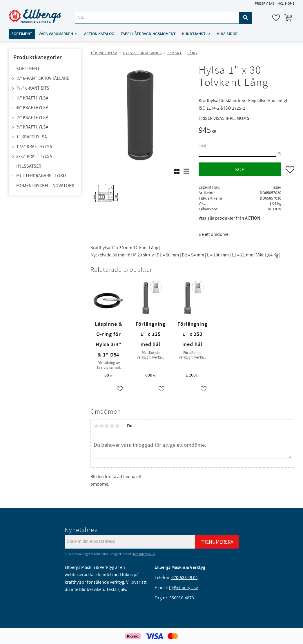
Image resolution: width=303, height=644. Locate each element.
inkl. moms (285, 4)
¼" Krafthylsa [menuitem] (32, 98)
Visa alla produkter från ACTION (229, 218)
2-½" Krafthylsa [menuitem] (34, 156)
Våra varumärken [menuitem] (56, 34)
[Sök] (246, 18)
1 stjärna (96, 426)
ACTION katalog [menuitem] (99, 34)
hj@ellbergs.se (184, 588)
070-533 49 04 (185, 578)
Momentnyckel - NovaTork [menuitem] (45, 186)
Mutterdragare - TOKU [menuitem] (41, 176)
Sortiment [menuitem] (22, 34)
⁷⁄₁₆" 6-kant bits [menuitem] (33, 88)
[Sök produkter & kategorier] (157, 18)
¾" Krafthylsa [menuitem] (32, 127)
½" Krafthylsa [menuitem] (32, 117)
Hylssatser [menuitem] (29, 166)
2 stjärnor (101, 426)
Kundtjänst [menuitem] (194, 34)
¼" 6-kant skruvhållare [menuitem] (43, 78)
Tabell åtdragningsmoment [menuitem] (148, 34)
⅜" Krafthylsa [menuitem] (32, 108)
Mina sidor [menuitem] (227, 34)
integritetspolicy (144, 554)
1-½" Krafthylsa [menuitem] (34, 147)
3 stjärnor (107, 426)
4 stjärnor (112, 426)
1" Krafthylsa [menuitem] (32, 137)
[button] (276, 18)
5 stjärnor (117, 426)
